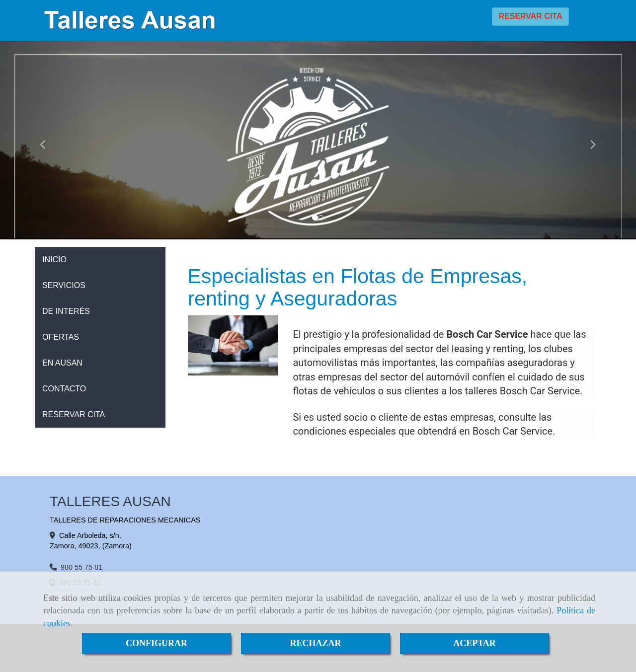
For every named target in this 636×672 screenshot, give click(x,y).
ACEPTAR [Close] (475, 643)
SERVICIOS (64, 285)
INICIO (54, 260)
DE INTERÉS (66, 311)
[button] (48, 140)
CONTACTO (64, 389)
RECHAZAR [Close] (315, 643)
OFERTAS (61, 337)
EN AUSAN (62, 363)
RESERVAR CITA (530, 16)
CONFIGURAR (157, 643)
